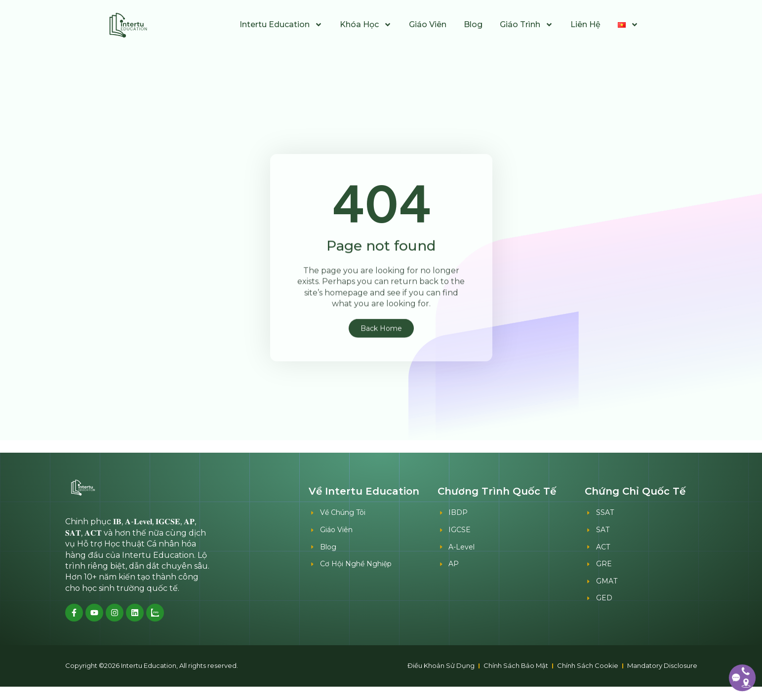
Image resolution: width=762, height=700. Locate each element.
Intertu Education (281, 25)
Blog (473, 24)
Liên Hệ (585, 24)
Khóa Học (366, 25)
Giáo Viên (428, 24)
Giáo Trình (526, 25)
